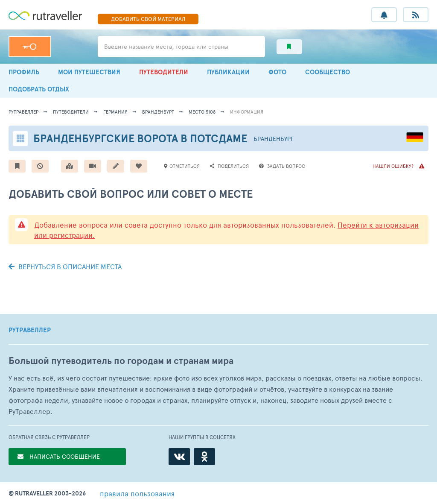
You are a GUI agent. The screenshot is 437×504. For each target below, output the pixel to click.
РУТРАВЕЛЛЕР (30, 330)
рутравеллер (23, 112)
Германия (115, 112)
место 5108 (202, 112)
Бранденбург (158, 112)
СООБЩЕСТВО (328, 72)
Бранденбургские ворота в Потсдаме (140, 138)
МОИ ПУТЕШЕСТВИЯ (89, 72)
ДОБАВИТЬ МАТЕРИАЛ (148, 19)
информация (247, 112)
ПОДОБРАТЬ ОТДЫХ (39, 89)
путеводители (71, 112)
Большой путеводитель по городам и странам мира (121, 361)
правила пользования (137, 493)
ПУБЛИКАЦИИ (228, 72)
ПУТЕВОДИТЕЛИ (164, 72)
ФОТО (277, 72)
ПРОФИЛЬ (24, 72)
